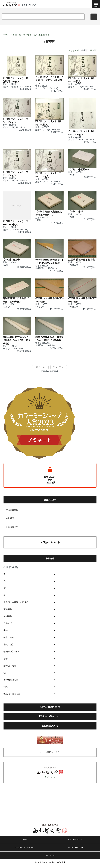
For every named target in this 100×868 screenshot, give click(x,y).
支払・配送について (75, 842)
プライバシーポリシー (75, 850)
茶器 (6, 661)
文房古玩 (8, 626)
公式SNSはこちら (51, 755)
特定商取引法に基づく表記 (25, 850)
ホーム (6, 35)
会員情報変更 (12, 530)
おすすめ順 (74, 50)
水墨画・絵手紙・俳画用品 (16, 605)
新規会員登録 (12, 512)
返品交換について (50, 729)
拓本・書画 (9, 640)
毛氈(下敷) (8, 647)
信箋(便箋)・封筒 (11, 654)
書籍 (6, 633)
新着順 (93, 50)
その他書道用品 (11, 682)
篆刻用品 (8, 619)
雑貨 (6, 689)
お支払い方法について (50, 710)
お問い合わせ (50, 858)
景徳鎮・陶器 (10, 668)
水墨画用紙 (44, 35)
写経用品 (8, 612)
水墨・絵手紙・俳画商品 (24, 35)
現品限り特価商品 (12, 696)
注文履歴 (10, 521)
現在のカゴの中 (50, 545)
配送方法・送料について (50, 719)
